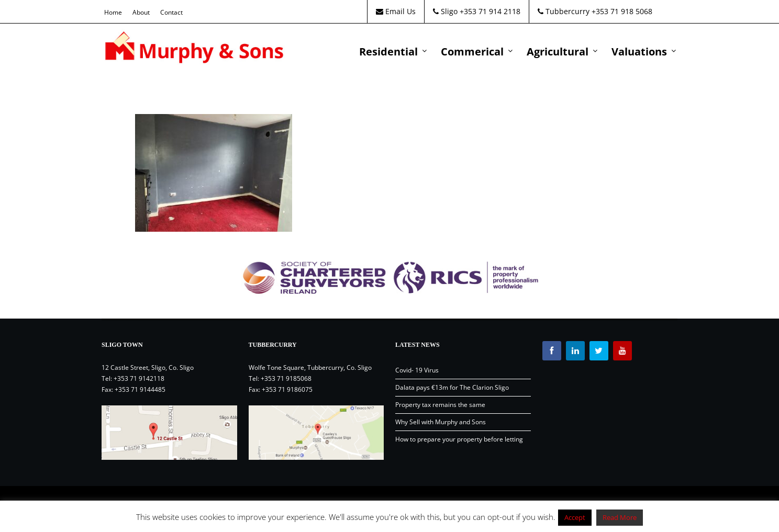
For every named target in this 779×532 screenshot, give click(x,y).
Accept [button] (575, 517)
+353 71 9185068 (286, 378)
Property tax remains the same (440, 405)
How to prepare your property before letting (459, 439)
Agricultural (558, 52)
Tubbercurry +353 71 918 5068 (595, 11)
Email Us (396, 11)
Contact (171, 12)
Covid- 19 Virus (417, 370)
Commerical (472, 52)
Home (113, 12)
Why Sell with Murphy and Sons (441, 422)
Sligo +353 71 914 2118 (477, 11)
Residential (388, 52)
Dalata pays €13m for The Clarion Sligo (452, 387)
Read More (620, 517)
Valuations (639, 52)
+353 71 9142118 (139, 378)
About (141, 12)
